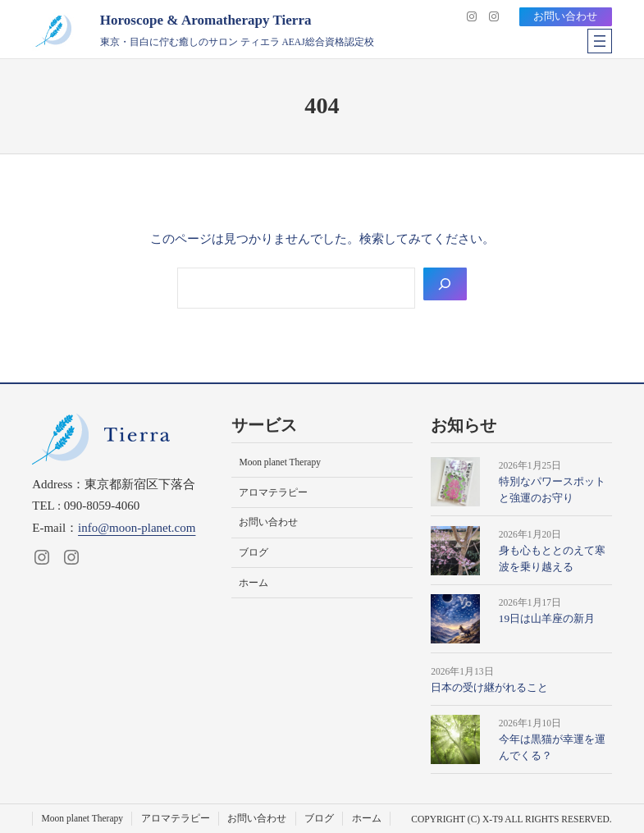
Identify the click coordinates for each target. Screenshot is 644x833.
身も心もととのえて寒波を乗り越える (552, 558)
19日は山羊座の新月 (547, 618)
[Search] (445, 284)
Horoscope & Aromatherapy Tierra (206, 20)
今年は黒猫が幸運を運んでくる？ (552, 747)
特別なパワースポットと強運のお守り (552, 490)
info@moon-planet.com (137, 528)
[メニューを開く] (600, 41)
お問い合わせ (565, 16)
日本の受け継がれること (489, 687)
